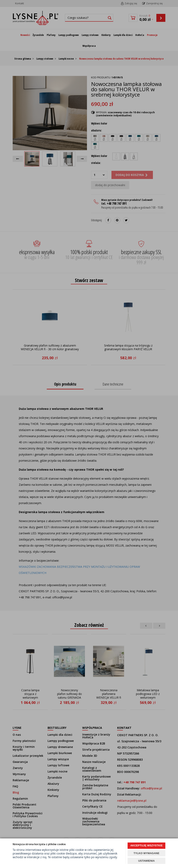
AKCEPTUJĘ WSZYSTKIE (146, 845)
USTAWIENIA (146, 861)
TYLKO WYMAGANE (146, 853)
